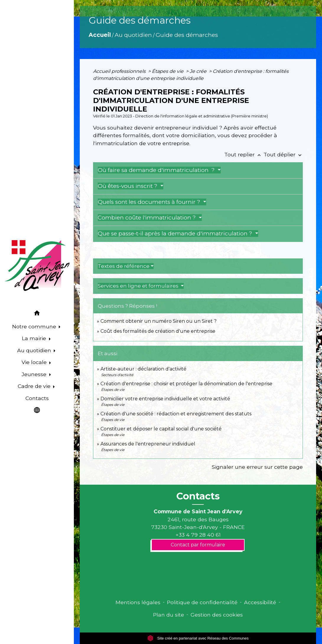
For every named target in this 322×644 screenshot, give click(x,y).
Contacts (198, 496)
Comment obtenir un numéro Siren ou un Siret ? (158, 321)
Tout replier (244, 154)
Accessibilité (260, 602)
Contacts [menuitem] (37, 398)
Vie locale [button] (35, 362)
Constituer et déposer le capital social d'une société (161, 429)
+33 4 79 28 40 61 (198, 535)
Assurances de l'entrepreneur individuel (148, 444)
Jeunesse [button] (35, 374)
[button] (37, 314)
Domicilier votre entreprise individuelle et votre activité (166, 399)
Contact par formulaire (198, 545)
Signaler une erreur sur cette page (257, 467)
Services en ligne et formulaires (139, 286)
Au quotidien (133, 35)
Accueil (100, 35)
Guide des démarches (187, 35)
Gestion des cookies (217, 615)
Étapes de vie (168, 71)
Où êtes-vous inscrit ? (128, 186)
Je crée (199, 71)
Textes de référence (124, 266)
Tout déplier (283, 154)
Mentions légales (138, 602)
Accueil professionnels (120, 71)
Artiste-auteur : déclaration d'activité (143, 369)
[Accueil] (37, 266)
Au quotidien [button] (35, 350)
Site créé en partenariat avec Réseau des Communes (198, 638)
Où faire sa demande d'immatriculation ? (157, 170)
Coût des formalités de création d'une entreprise (158, 331)
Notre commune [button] (35, 326)
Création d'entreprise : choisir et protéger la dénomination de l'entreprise (186, 384)
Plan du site (169, 615)
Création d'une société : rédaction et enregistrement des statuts (176, 414)
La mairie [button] (35, 338)
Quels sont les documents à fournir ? (150, 202)
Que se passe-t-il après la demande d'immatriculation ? (176, 233)
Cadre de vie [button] (35, 386)
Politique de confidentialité (202, 602)
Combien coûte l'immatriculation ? (148, 218)
